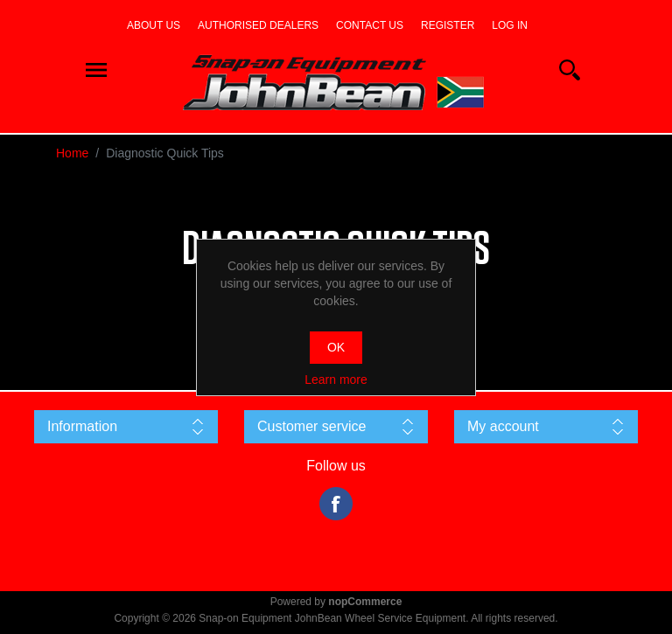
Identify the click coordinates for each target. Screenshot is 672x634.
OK (336, 347)
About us (154, 25)
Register (448, 25)
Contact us (370, 25)
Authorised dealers (258, 25)
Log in (510, 25)
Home (72, 153)
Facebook (336, 504)
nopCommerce (365, 602)
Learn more (336, 380)
